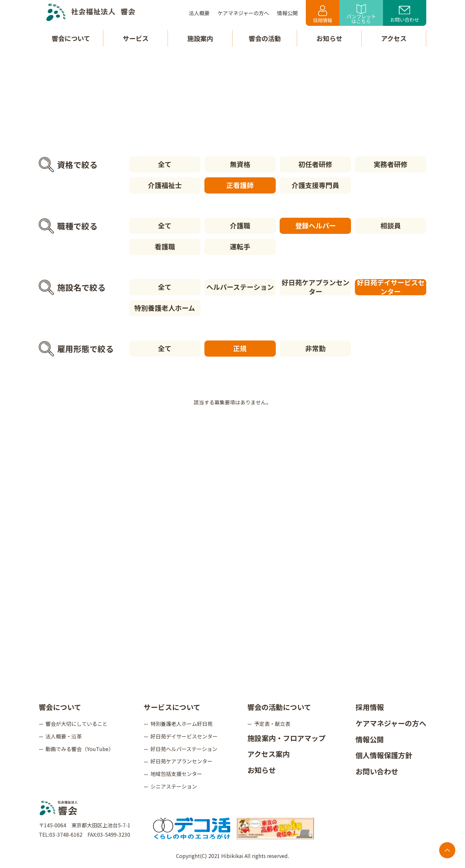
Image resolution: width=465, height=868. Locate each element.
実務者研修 (391, 164)
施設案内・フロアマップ (286, 738)
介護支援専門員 (315, 185)
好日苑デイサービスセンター (391, 287)
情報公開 (370, 739)
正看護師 (240, 185)
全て (165, 164)
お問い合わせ (405, 15)
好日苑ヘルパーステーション (184, 749)
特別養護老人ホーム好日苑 (181, 724)
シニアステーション (174, 786)
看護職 (165, 246)
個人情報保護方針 (384, 755)
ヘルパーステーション (240, 287)
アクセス (394, 38)
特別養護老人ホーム (165, 308)
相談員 (391, 225)
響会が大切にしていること (77, 724)
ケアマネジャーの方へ (391, 723)
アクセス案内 (269, 754)
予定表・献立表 (272, 724)
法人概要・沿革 (64, 736)
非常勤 (315, 348)
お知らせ (262, 770)
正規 (240, 348)
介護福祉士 (165, 185)
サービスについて (172, 707)
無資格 (240, 164)
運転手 (240, 246)
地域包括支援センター (176, 774)
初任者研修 (315, 164)
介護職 (240, 225)
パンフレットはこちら (361, 14)
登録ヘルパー (315, 225)
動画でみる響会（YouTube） (80, 749)
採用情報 (323, 14)
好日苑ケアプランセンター (315, 287)
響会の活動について (279, 707)
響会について (60, 707)
